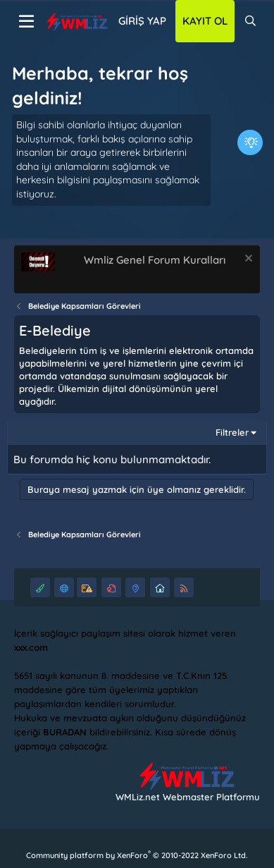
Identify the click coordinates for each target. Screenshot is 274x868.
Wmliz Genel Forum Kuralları (155, 260)
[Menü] (26, 22)
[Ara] (250, 21)
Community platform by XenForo (137, 855)
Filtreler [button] (232, 432)
